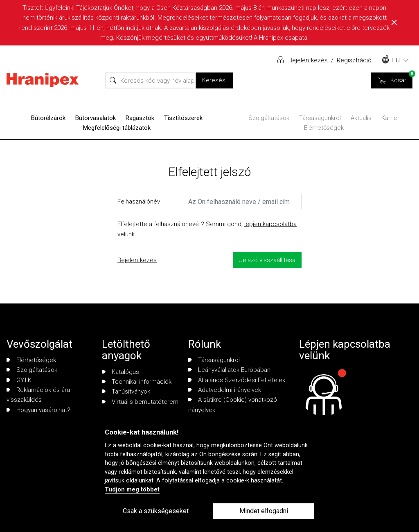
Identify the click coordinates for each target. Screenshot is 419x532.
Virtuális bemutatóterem (140, 402)
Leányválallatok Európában (229, 370)
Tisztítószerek (183, 118)
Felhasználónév (139, 201)
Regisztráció (354, 60)
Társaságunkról (320, 118)
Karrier (390, 118)
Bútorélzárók (48, 118)
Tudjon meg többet (132, 490)
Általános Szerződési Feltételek (237, 380)
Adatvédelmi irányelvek (225, 390)
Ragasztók (140, 118)
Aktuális (361, 118)
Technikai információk (137, 382)
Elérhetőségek (324, 128)
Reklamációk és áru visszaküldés (38, 395)
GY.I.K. (20, 380)
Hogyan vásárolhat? (38, 410)
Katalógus (121, 372)
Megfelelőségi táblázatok (117, 128)
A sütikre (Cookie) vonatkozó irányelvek (233, 405)
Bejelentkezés (308, 60)
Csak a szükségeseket (156, 511)
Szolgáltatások (269, 118)
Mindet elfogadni (264, 511)
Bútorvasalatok (96, 118)
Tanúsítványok (126, 392)
